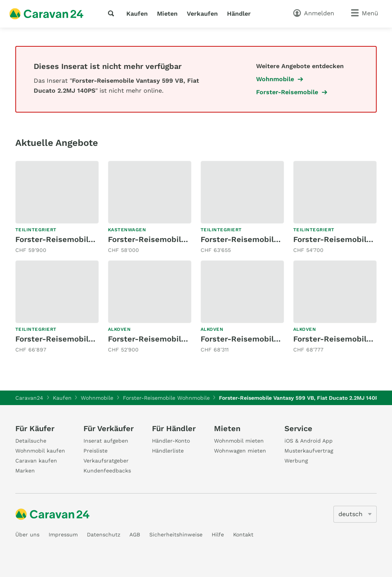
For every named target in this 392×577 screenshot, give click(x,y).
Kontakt (243, 535)
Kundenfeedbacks (107, 471)
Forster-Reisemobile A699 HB (164, 339)
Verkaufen (202, 14)
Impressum (63, 535)
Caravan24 (29, 398)
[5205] (355, 514)
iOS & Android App (309, 441)
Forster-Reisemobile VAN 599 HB (170, 239)
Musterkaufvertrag (309, 451)
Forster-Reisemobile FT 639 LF (74, 339)
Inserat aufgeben (106, 441)
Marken (25, 471)
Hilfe (218, 535)
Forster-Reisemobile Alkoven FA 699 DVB (278, 339)
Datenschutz (104, 535)
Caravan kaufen (36, 461)
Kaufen (137, 14)
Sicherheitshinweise (176, 535)
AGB (135, 535)
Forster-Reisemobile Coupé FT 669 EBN (276, 239)
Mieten (167, 14)
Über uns (27, 535)
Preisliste (96, 451)
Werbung (296, 461)
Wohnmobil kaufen (40, 451)
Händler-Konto (171, 441)
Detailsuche (31, 441)
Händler (239, 14)
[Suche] (113, 13)
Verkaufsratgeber (106, 461)
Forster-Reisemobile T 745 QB (72, 239)
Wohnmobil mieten (239, 441)
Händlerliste (168, 451)
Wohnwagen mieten (240, 451)
